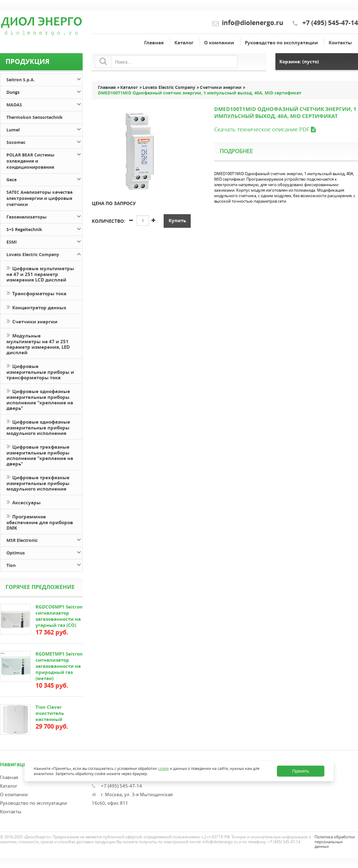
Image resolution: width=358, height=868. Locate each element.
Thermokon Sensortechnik (35, 117)
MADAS (44, 104)
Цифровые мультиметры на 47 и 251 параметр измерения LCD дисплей (40, 274)
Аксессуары (24, 502)
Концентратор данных (36, 307)
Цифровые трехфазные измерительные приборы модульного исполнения (38, 483)
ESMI (44, 241)
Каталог (184, 43)
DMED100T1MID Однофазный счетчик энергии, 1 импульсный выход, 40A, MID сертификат (200, 93)
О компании (219, 43)
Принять (301, 771)
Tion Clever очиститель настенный (50, 713)
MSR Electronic (44, 539)
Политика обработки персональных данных (335, 842)
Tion (44, 564)
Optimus (44, 552)
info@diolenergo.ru (253, 23)
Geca (44, 179)
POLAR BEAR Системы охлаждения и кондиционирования (44, 160)
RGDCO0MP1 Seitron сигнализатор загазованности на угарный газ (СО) (59, 616)
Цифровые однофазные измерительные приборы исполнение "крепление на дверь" (40, 399)
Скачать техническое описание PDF (265, 129)
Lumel (44, 129)
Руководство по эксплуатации (281, 43)
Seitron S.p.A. (44, 79)
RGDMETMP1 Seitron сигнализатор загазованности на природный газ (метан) (59, 666)
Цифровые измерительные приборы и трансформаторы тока (40, 371)
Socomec (44, 141)
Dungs (44, 91)
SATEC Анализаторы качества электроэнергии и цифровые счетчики (39, 198)
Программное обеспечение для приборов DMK (40, 522)
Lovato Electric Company (44, 254)
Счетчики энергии (32, 321)
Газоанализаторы (44, 216)
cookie (163, 769)
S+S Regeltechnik (44, 228)
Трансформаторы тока (36, 293)
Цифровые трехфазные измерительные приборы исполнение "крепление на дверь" (40, 455)
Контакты (340, 43)
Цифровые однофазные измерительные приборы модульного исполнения (38, 427)
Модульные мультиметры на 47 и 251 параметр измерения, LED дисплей (38, 344)
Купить (177, 221)
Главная (154, 43)
